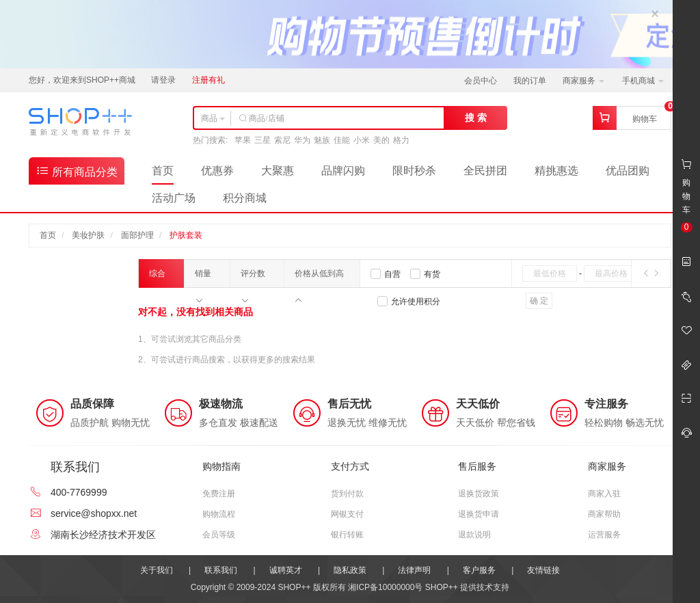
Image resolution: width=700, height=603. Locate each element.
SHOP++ (442, 587)
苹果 (243, 140)
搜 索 (476, 118)
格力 (401, 140)
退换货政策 (479, 494)
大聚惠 (278, 171)
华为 (302, 140)
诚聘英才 (286, 570)
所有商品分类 (77, 171)
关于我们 (157, 570)
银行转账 (347, 535)
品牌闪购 (343, 171)
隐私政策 (350, 570)
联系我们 (221, 570)
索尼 (282, 140)
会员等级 (219, 535)
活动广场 (174, 198)
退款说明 (474, 535)
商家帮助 (604, 514)
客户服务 (479, 570)
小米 (362, 140)
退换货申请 (479, 514)
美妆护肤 (88, 235)
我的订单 (530, 81)
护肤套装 (186, 235)
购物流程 (219, 514)
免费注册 (219, 494)
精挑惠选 (556, 171)
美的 (381, 140)
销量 (203, 278)
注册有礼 (208, 80)
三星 (262, 140)
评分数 (253, 278)
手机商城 (643, 81)
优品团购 (628, 171)
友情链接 (543, 570)
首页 (163, 171)
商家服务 (583, 81)
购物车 (645, 119)
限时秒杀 (414, 171)
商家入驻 (604, 494)
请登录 (163, 80)
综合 (157, 278)
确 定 (539, 301)
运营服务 (604, 535)
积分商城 (245, 198)
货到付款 (347, 494)
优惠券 (217, 171)
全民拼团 (485, 171)
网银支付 (347, 514)
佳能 (342, 140)
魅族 (322, 140)
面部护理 (137, 235)
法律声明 (414, 570)
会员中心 (481, 81)
